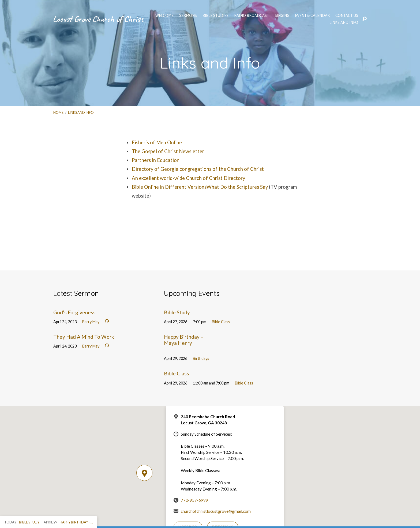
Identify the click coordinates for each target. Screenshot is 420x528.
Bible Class (221, 322)
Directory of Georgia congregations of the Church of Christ (198, 169)
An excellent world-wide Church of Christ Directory (188, 178)
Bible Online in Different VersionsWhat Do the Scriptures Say (200, 187)
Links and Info (344, 22)
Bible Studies (215, 16)
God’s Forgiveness (74, 312)
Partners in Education (156, 160)
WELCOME (164, 16)
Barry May (91, 322)
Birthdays (201, 358)
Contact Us (347, 16)
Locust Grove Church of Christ (98, 19)
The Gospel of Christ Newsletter (168, 151)
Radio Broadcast (252, 16)
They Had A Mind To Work (84, 337)
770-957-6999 (194, 500)
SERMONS (188, 16)
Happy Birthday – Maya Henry (184, 340)
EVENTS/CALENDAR (312, 16)
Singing (282, 16)
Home (58, 112)
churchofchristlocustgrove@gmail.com (216, 511)
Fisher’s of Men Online (157, 142)
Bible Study (177, 312)
